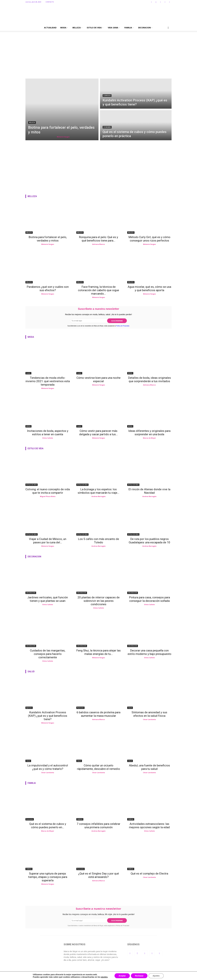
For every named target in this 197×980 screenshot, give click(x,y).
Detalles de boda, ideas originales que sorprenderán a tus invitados (149, 380)
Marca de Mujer (149, 438)
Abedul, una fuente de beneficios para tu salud (149, 767)
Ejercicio (107, 96)
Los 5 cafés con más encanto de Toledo (99, 541)
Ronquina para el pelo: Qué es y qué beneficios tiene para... (99, 239)
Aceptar (122, 976)
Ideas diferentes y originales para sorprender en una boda (149, 433)
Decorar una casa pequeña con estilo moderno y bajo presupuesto (149, 652)
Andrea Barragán (99, 496)
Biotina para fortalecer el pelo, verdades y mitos (48, 239)
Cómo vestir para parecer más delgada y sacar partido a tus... (99, 433)
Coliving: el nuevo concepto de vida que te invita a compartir (48, 491)
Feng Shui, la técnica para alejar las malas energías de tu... (99, 652)
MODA (64, 28)
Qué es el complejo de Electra (149, 874)
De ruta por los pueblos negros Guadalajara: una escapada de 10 (149, 541)
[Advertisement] (99, 58)
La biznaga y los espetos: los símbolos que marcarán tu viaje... (99, 491)
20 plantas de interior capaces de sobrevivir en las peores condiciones (99, 601)
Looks (28, 373)
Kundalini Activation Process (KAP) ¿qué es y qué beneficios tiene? (48, 716)
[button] (168, 28)
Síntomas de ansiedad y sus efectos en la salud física (149, 714)
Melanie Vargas (63, 137)
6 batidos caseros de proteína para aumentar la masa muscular (99, 714)
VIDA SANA (114, 28)
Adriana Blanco (99, 244)
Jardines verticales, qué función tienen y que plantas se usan (48, 599)
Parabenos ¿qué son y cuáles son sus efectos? (48, 289)
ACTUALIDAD (50, 28)
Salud (130, 708)
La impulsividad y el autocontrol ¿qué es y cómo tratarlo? (48, 767)
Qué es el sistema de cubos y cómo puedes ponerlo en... (48, 826)
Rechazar (139, 976)
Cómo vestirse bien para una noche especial (99, 380)
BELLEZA (77, 28)
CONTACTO (50, 2)
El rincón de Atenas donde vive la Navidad (149, 491)
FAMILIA (129, 28)
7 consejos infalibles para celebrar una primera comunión (99, 826)
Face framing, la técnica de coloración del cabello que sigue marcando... (99, 290)
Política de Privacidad (123, 326)
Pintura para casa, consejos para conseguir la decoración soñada (149, 599)
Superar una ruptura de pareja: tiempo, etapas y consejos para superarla (48, 877)
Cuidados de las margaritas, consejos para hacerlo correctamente (48, 654)
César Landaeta (149, 719)
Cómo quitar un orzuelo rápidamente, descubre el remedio (99, 767)
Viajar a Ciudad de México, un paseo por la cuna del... (48, 541)
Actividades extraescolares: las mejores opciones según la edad (149, 826)
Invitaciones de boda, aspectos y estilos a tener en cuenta (48, 433)
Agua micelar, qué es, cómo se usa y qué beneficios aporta (149, 289)
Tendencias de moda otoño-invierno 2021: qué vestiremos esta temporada (48, 381)
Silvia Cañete (48, 438)
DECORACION (145, 28)
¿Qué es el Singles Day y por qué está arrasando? (99, 875)
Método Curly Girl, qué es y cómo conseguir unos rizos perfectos (149, 239)
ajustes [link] (104, 977)
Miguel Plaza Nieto (48, 496)
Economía (107, 127)
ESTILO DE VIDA (95, 28)
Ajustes (156, 976)
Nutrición (80, 708)
